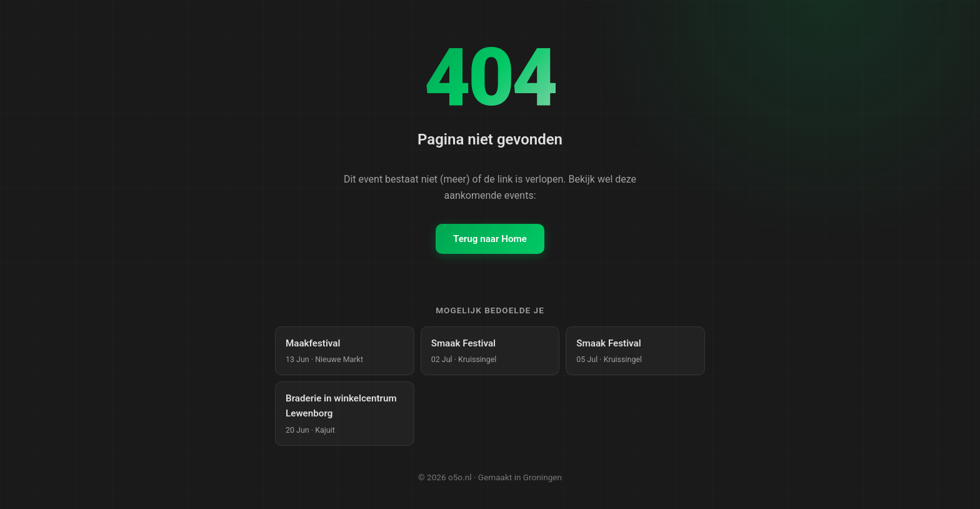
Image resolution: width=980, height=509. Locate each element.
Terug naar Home (490, 239)
